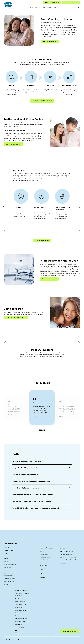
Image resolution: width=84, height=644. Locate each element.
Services (30, 8)
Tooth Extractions (21, 604)
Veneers (6, 584)
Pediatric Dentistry (21, 590)
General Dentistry (9, 550)
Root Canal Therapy (21, 610)
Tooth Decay (44, 566)
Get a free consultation (49, 279)
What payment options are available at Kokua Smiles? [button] (33, 495)
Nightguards (7, 567)
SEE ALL (42, 430)
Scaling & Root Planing (22, 619)
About (25, 8)
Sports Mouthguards (10, 573)
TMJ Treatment (20, 627)
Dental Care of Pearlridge (68, 557)
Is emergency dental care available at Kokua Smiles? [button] (32, 501)
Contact (43, 8)
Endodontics (19, 607)
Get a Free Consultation (13, 144)
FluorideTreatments (10, 564)
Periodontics (19, 613)
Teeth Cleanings (8, 576)
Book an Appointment (52, 3)
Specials (49, 8)
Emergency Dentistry (22, 622)
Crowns (6, 556)
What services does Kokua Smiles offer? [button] (27, 461)
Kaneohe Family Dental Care (69, 560)
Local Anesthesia (45, 557)
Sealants (6, 570)
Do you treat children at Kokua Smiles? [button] (27, 468)
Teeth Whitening (9, 581)
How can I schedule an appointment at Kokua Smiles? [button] (32, 481)
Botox (17, 630)
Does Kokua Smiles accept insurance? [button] (26, 488)
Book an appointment (50, 42)
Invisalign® (19, 624)
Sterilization (43, 563)
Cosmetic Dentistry (9, 579)
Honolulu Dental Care (67, 554)
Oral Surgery (19, 599)
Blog (55, 8)
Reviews (37, 8)
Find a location (73, 8)
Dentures (6, 559)
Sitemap (42, 577)
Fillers (17, 633)
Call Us (71, 3)
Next (80, 207)
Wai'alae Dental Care (67, 551)
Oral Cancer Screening (47, 560)
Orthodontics (19, 596)
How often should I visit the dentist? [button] (26, 475)
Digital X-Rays (44, 554)
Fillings (6, 561)
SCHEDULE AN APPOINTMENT (42, 101)
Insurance (43, 551)
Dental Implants (20, 602)
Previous (4, 207)
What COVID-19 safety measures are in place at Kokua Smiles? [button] (36, 508)
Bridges (6, 553)
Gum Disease (19, 616)
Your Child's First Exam (22, 593)
